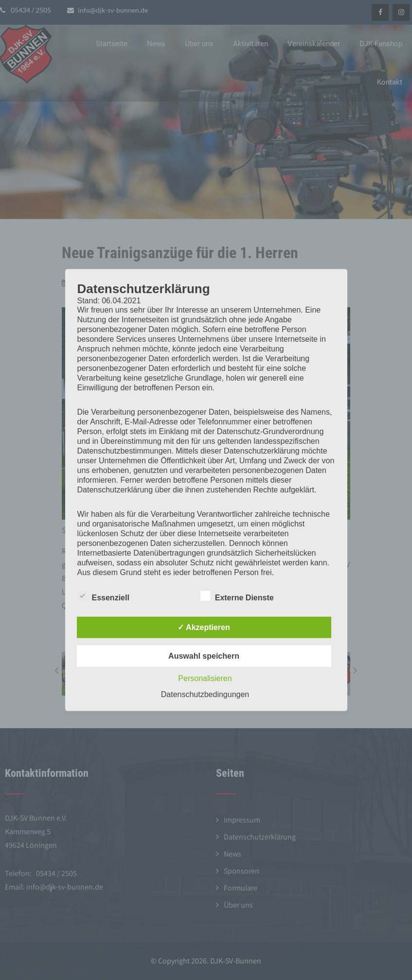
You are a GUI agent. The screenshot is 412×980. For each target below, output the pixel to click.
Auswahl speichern (204, 656)
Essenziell (103, 595)
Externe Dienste (237, 595)
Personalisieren (205, 678)
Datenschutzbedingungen (205, 694)
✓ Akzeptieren (204, 627)
